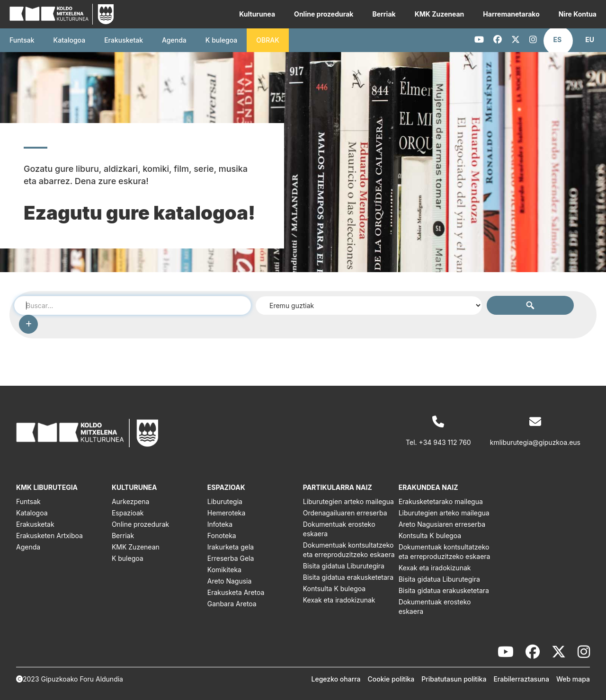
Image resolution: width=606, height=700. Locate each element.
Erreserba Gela (231, 558)
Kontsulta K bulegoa (334, 589)
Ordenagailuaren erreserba (345, 513)
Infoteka (220, 524)
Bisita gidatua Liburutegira (344, 566)
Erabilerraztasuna (521, 679)
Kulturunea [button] (257, 14)
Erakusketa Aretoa (236, 592)
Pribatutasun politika (454, 679)
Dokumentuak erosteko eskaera (339, 529)
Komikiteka (224, 570)
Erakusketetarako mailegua (441, 501)
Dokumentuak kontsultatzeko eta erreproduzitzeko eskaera (349, 550)
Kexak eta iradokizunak (339, 600)
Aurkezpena (130, 501)
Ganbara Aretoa (232, 604)
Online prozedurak (324, 14)
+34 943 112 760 (445, 442)
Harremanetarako (511, 14)
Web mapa (573, 679)
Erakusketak (35, 524)
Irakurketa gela (231, 547)
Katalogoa (70, 40)
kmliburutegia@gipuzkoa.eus (535, 442)
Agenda (174, 40)
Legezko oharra (336, 679)
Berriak (384, 14)
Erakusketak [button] (124, 40)
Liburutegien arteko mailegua (348, 501)
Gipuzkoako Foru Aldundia (82, 679)
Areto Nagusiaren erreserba (442, 524)
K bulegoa (128, 558)
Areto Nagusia (230, 581)
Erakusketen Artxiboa (49, 536)
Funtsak (22, 40)
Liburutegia (225, 501)
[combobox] (133, 305)
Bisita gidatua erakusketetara (348, 577)
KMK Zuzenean (440, 14)
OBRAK (268, 40)
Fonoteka (222, 536)
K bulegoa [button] (221, 40)
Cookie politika (391, 679)
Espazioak (128, 513)
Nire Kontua (578, 14)
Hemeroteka (227, 513)
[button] (558, 40)
